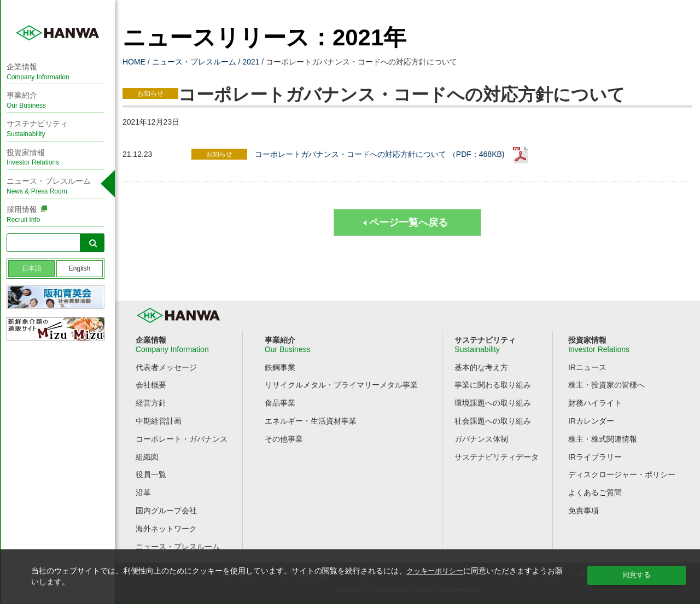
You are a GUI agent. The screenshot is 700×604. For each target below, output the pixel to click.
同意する (637, 575)
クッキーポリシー (437, 571)
